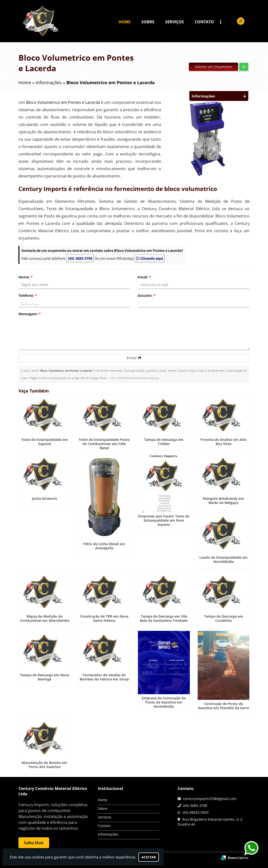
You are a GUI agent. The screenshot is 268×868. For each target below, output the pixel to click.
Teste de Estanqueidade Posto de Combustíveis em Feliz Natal (104, 444)
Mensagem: (30, 314)
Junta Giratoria (45, 498)
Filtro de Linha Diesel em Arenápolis (104, 546)
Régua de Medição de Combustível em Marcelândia (45, 618)
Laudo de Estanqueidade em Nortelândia (223, 559)
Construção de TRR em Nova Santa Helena (104, 618)
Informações (108, 834)
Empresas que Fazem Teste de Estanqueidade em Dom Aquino (164, 520)
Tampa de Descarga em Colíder (164, 442)
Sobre (148, 22)
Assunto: (147, 295)
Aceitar (149, 857)
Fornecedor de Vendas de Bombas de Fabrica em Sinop (104, 677)
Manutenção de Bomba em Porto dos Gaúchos (45, 765)
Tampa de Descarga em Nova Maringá (45, 677)
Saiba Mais (34, 843)
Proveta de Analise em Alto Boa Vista (223, 442)
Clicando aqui (149, 258)
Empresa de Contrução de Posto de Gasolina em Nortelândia (164, 702)
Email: (144, 277)
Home (125, 22)
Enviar (134, 358)
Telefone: (28, 295)
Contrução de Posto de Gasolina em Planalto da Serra (223, 706)
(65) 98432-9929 (196, 812)
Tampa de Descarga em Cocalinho (223, 618)
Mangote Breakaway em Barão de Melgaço (223, 501)
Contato (204, 22)
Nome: (26, 277)
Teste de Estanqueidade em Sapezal (45, 442)
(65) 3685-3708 (80, 258)
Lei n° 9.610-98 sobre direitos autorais (134, 378)
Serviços (175, 22)
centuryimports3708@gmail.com (210, 799)
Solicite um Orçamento (214, 67)
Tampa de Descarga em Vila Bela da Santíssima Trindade (164, 618)
